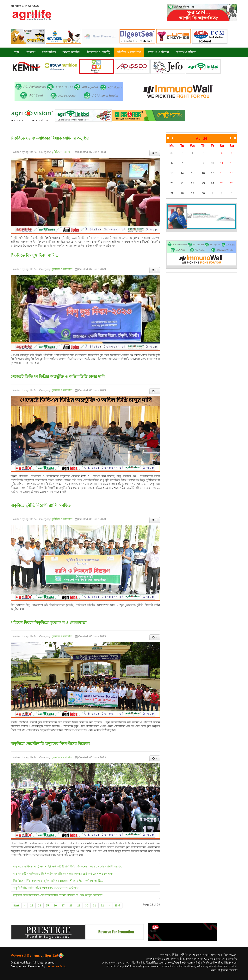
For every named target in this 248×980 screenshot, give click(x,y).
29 (79, 905)
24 (40, 905)
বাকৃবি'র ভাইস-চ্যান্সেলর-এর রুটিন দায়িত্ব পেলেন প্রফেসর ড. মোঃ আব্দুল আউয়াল (58, 895)
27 (63, 905)
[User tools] (155, 153)
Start (16, 905)
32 (102, 905)
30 (87, 905)
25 (47, 905)
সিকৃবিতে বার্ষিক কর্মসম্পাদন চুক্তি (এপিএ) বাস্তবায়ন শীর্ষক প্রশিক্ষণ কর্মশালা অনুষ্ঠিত (58, 881)
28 (71, 905)
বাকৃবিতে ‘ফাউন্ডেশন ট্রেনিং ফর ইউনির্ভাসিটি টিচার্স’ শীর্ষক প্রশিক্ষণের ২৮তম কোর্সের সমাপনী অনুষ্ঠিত (68, 866)
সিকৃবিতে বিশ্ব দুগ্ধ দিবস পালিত (34, 255)
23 (32, 905)
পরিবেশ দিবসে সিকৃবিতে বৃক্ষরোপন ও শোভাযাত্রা (49, 623)
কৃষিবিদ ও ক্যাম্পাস (62, 152)
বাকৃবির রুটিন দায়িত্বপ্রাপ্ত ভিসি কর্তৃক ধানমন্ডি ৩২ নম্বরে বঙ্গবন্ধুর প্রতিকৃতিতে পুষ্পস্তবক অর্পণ (63, 874)
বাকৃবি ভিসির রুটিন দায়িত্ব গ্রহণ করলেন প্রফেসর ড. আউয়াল (46, 888)
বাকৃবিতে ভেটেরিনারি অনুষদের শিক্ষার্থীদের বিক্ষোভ (50, 744)
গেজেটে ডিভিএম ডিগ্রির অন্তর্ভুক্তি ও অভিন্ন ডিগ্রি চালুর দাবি (58, 376)
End (118, 905)
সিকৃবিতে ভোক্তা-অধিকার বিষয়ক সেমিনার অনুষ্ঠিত (50, 138)
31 (95, 905)
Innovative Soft (55, 966)
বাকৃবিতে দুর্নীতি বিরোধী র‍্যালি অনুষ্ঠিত (41, 505)
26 (55, 905)
